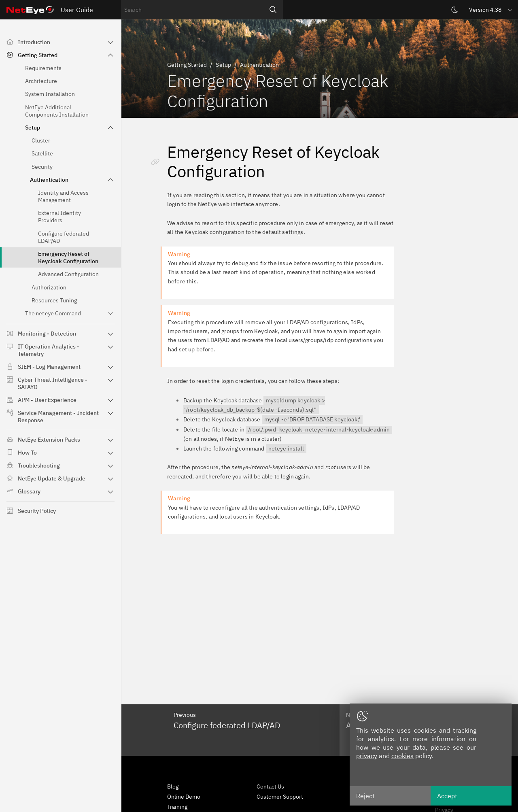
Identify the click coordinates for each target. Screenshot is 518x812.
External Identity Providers (59, 217)
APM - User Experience (47, 400)
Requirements (43, 68)
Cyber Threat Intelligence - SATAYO (53, 383)
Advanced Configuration (68, 274)
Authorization (49, 287)
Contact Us (270, 786)
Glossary (29, 491)
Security (42, 167)
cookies (402, 756)
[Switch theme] (454, 10)
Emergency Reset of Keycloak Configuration (68, 257)
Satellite (42, 153)
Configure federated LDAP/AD (64, 237)
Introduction (34, 42)
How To (27, 453)
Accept (447, 796)
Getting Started (38, 55)
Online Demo (184, 797)
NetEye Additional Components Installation (57, 111)
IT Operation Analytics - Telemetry (49, 350)
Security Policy (37, 511)
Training (177, 807)
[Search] (273, 10)
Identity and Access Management (63, 196)
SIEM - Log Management (49, 367)
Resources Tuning (54, 300)
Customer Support (280, 797)
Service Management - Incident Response (58, 417)
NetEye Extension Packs (49, 440)
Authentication (49, 180)
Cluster (41, 140)
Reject (365, 796)
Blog (173, 786)
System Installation (50, 94)
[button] (491, 10)
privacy (367, 756)
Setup (33, 128)
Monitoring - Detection (47, 334)
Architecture (41, 81)
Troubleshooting (39, 466)
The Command (53, 313)
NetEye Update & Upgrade (52, 478)
